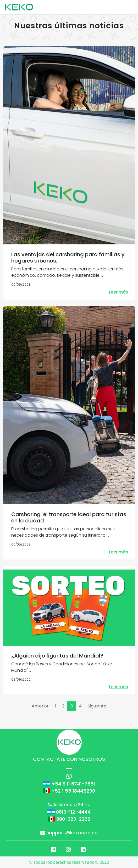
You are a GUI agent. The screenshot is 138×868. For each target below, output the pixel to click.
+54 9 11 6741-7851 (73, 784)
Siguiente (97, 706)
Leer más (118, 292)
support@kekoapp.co (69, 833)
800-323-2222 (73, 819)
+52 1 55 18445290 (73, 791)
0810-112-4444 (73, 812)
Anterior (40, 706)
